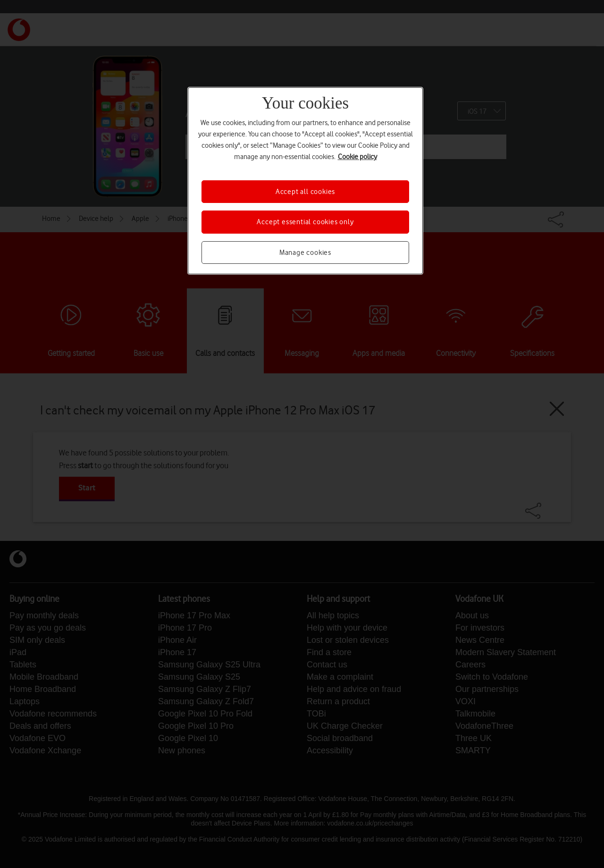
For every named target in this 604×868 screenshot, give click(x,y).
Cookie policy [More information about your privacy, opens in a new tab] (357, 157)
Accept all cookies (305, 192)
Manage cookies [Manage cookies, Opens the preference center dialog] (305, 253)
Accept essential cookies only (305, 222)
